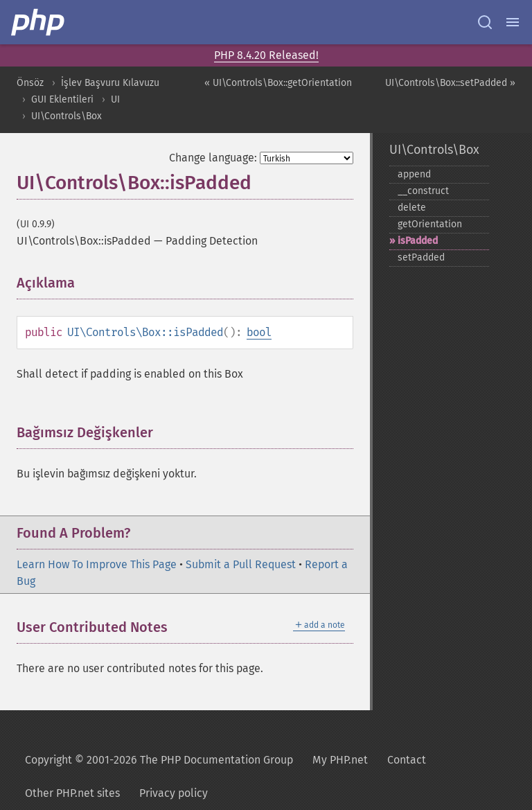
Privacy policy (174, 793)
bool (259, 332)
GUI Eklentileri (62, 99)
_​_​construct (423, 191)
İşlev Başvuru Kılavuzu (110, 83)
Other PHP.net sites (72, 793)
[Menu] (513, 22)
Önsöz (30, 83)
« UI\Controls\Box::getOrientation (278, 83)
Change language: (213, 158)
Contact (407, 760)
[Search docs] (485, 22)
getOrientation (430, 224)
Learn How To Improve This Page (97, 564)
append (414, 174)
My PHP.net (340, 760)
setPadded (421, 257)
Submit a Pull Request (241, 564)
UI (115, 99)
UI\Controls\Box (66, 116)
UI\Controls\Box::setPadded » (450, 83)
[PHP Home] (39, 22)
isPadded (418, 241)
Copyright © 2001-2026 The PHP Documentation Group (159, 760)
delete (412, 208)
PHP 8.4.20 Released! (266, 55)
